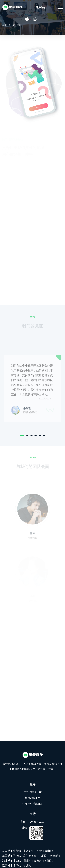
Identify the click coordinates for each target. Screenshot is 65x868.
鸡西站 (44, 856)
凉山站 (49, 851)
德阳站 (49, 861)
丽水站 (17, 856)
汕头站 (17, 861)
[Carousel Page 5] (40, 436)
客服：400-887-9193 (32, 822)
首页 (5, 25)
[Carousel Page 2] (27, 436)
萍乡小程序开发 (32, 792)
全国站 (6, 851)
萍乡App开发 (32, 798)
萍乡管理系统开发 (33, 804)
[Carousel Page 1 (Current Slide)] (22, 436)
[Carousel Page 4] (36, 436)
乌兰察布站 (30, 856)
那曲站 (6, 861)
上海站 (27, 851)
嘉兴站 (38, 861)
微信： (32, 833)
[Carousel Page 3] (31, 436)
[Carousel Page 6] (44, 436)
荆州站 (27, 861)
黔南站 (54, 856)
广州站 (38, 851)
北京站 (17, 851)
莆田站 (6, 856)
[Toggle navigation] (60, 7)
